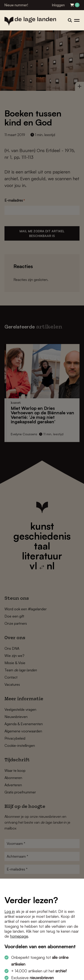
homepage (19, 936)
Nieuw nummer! (16, 5)
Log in (10, 911)
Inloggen (58, 5)
